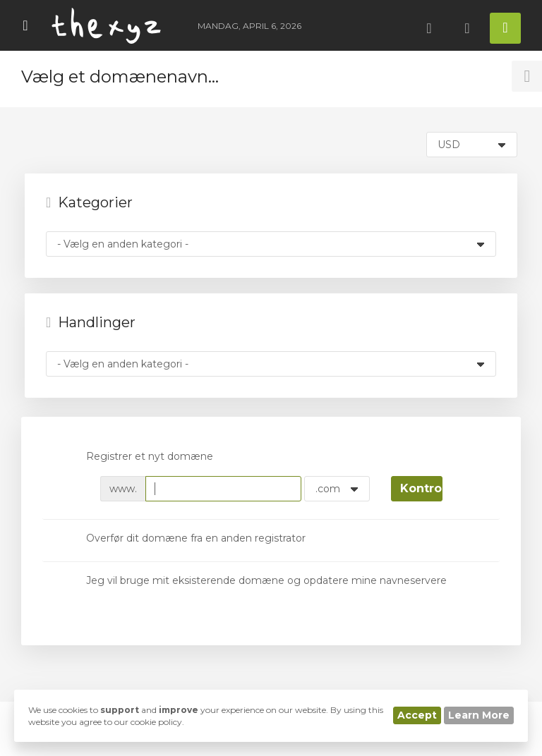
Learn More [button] (479, 715)
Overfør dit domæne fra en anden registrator (185, 539)
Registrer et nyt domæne (138, 458)
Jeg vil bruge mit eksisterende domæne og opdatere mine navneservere (255, 581)
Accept (417, 715)
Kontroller (421, 488)
